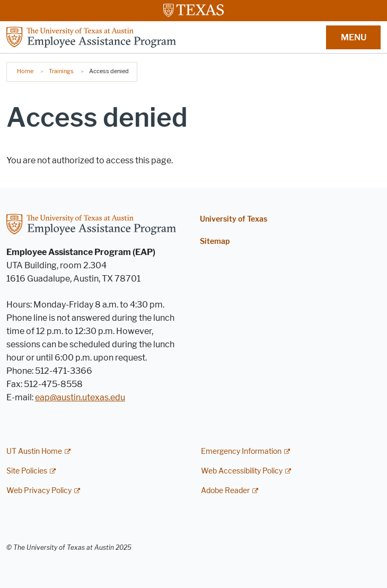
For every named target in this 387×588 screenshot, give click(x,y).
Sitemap (215, 242)
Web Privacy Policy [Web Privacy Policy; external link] (39, 491)
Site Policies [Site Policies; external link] (27, 471)
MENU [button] (354, 37)
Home (25, 71)
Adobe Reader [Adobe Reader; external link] (225, 491)
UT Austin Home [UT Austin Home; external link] (34, 451)
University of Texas (234, 219)
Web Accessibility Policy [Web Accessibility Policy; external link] (242, 471)
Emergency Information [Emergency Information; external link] (241, 451)
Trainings (61, 71)
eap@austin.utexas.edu (80, 397)
